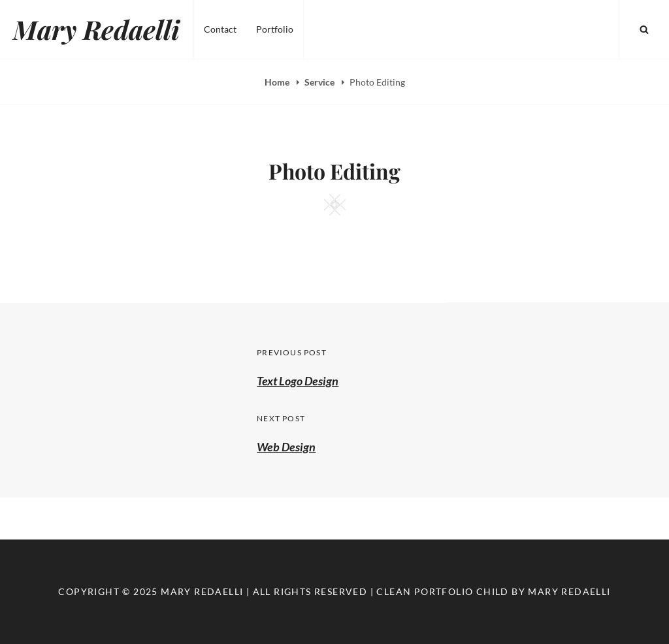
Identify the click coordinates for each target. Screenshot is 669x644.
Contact (220, 29)
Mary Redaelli (96, 29)
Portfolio (275, 29)
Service (320, 82)
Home (278, 82)
